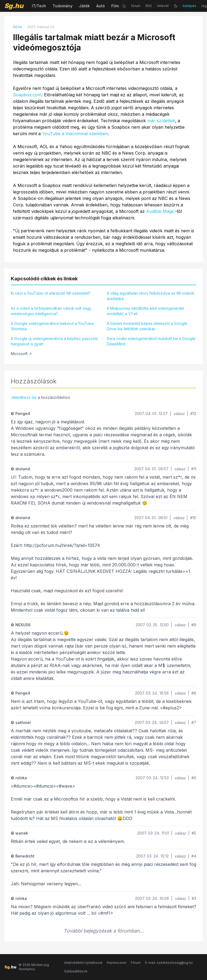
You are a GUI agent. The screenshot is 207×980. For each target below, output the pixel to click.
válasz (179, 414)
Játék (84, 6)
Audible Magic (161, 211)
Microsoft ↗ (21, 354)
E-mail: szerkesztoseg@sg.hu (169, 963)
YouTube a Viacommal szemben (75, 134)
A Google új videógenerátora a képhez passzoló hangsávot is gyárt (54, 341)
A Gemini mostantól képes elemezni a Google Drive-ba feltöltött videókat (147, 326)
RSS (149, 6)
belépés (189, 6)
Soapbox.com (27, 95)
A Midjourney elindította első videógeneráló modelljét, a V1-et (146, 311)
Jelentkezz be (24, 397)
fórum (136, 6)
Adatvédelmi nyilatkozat (83, 963)
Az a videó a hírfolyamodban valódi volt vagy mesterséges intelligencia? (51, 311)
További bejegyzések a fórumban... (104, 931)
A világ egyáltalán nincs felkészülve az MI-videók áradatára (151, 296)
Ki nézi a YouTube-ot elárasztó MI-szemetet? (51, 293)
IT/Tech (39, 6)
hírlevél (163, 6)
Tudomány (63, 6)
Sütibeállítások (76, 971)
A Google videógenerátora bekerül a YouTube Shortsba (52, 326)
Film (115, 6)
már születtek (161, 121)
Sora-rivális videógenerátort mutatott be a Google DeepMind (151, 341)
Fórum (136, 963)
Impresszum (117, 963)
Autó (101, 6)
